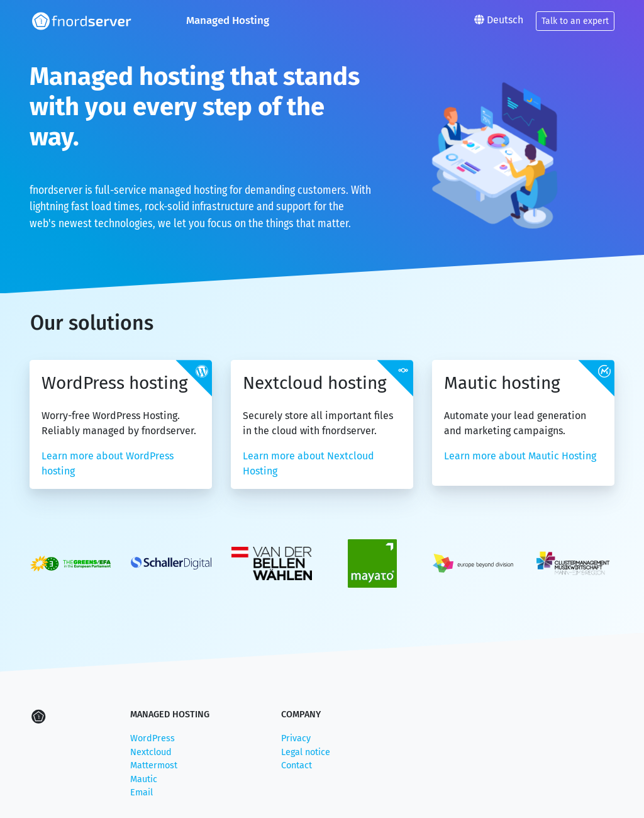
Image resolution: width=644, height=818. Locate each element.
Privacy (296, 738)
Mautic (144, 779)
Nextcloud (151, 752)
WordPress (153, 738)
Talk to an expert (575, 21)
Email (142, 793)
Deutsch (499, 20)
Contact (297, 765)
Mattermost (154, 765)
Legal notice (306, 752)
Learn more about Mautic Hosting (520, 456)
